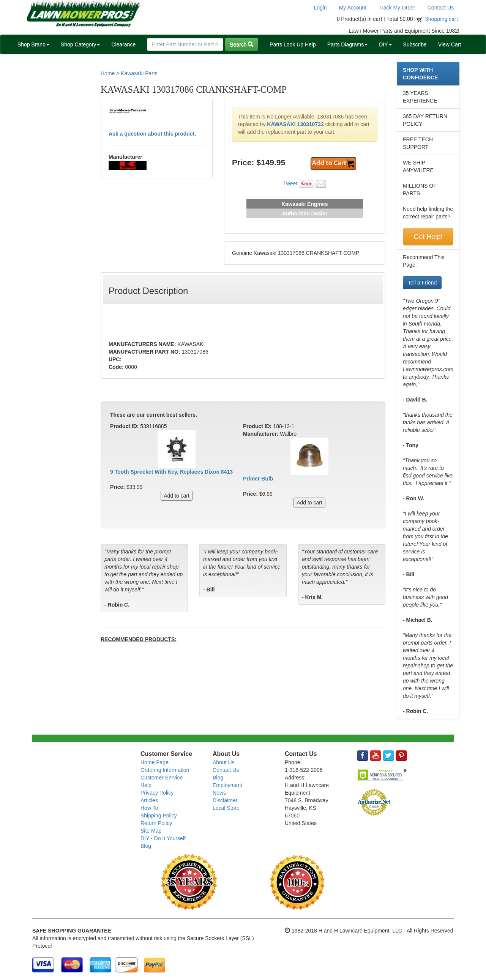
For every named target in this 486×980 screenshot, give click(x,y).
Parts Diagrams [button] (347, 44)
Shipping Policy (159, 816)
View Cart (450, 44)
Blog (146, 846)
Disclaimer (225, 800)
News (219, 793)
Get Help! (428, 237)
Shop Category (80, 44)
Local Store (226, 808)
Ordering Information (165, 770)
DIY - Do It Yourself (163, 838)
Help (146, 785)
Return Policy (156, 823)
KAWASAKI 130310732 (295, 124)
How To (149, 808)
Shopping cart (442, 19)
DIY (385, 44)
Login (320, 8)
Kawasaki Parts (139, 73)
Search (241, 44)
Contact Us (441, 8)
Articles (149, 800)
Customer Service (162, 778)
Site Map (151, 831)
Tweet (290, 183)
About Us (224, 762)
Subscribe (415, 44)
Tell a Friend (422, 283)
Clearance (123, 44)
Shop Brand (33, 44)
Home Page (155, 762)
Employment (227, 785)
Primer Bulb (258, 479)
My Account (353, 8)
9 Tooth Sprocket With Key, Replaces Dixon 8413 (171, 472)
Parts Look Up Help (293, 44)
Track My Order (397, 8)
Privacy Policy (157, 793)
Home (108, 73)
